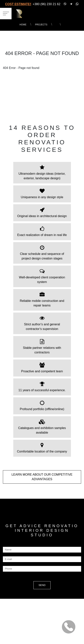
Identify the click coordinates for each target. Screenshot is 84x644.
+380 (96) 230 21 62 (47, 4)
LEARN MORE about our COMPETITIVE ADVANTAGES (42, 477)
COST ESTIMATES (18, 4)
